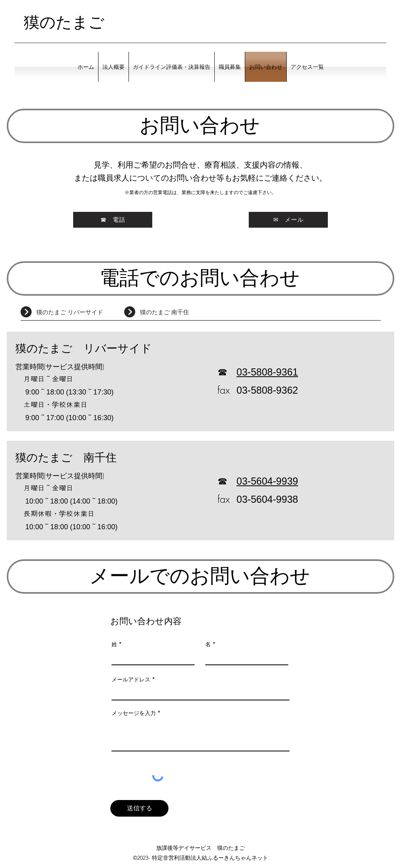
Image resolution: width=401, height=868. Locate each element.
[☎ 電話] (113, 220)
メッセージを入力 (134, 713)
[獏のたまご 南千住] (184, 312)
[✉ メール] (288, 220)
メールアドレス (131, 679)
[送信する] (139, 808)
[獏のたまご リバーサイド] (80, 312)
